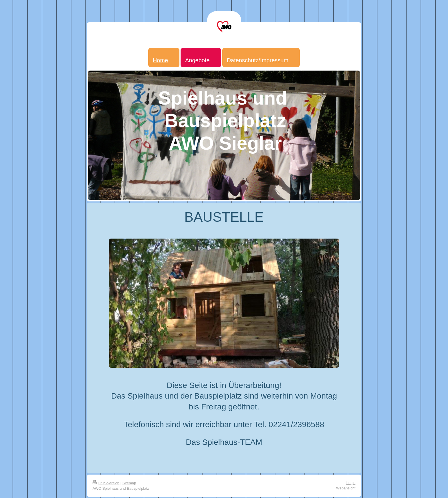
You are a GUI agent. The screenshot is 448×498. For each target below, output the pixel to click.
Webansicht (346, 488)
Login (351, 483)
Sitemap (129, 483)
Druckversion (106, 483)
